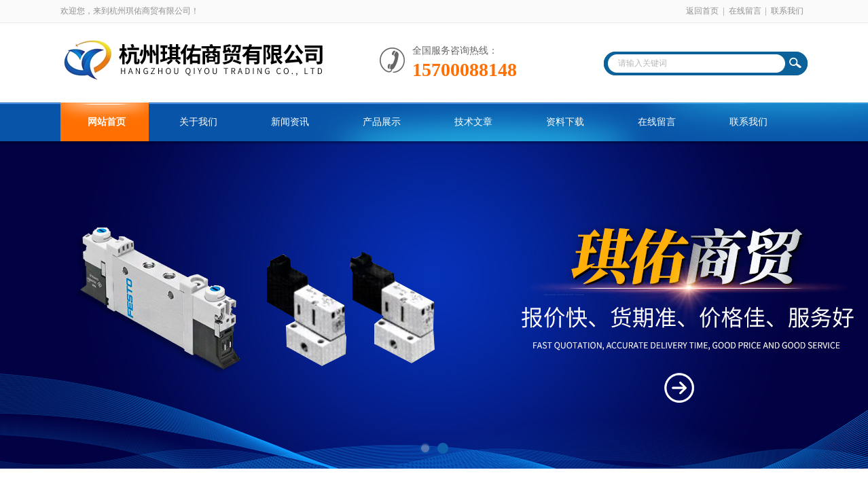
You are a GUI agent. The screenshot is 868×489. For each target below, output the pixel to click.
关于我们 (198, 122)
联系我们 (787, 11)
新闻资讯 (290, 122)
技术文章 (473, 122)
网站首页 (107, 122)
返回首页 (702, 11)
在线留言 (745, 11)
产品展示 (382, 122)
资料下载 (565, 122)
